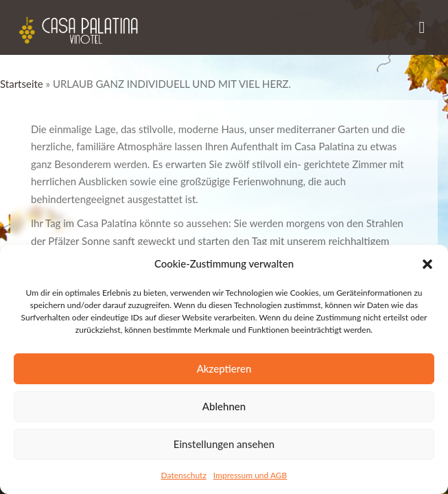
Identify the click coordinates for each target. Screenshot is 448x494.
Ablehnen (224, 406)
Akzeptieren (224, 368)
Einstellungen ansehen (224, 444)
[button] (427, 264)
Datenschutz (184, 475)
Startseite (22, 84)
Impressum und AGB (250, 475)
